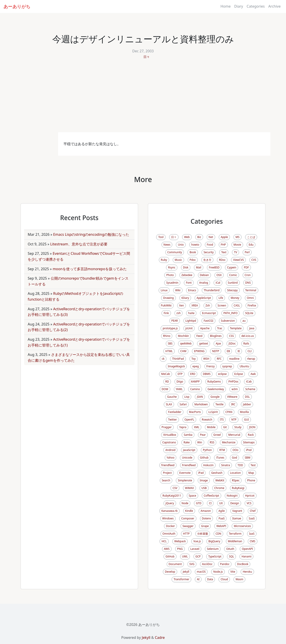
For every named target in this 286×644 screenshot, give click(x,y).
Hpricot (250, 496)
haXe (191, 313)
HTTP (186, 534)
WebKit (220, 480)
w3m (235, 389)
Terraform (235, 534)
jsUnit (189, 328)
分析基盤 (203, 534)
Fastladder (175, 412)
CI (210, 503)
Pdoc (193, 260)
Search (166, 480)
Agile (222, 511)
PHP (223, 245)
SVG (192, 564)
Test (253, 465)
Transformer (181, 579)
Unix (181, 245)
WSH (206, 359)
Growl (217, 435)
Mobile (211, 427)
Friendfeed (189, 465)
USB (204, 488)
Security (209, 252)
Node (185, 503)
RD (167, 382)
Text (224, 252)
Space (192, 496)
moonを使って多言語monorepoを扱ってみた (90, 269)
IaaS (252, 534)
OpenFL (189, 420)
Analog (204, 283)
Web (187, 237)
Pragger (167, 427)
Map (251, 473)
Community (175, 252)
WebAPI (221, 526)
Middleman (235, 541)
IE (239, 351)
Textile (219, 404)
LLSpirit (213, 412)
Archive (274, 6)
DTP (180, 374)
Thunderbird (212, 290)
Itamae (237, 518)
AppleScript (204, 298)
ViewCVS (238, 260)
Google (215, 397)
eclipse (222, 374)
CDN (218, 534)
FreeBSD (214, 267)
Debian (204, 275)
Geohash (217, 473)
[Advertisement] (143, 99)
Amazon (206, 511)
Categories (256, 6)
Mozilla (244, 412)
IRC (233, 404)
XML (197, 427)
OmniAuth (169, 534)
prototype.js (170, 328)
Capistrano (169, 442)
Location (235, 473)
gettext (204, 343)
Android (170, 450)
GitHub (170, 556)
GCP (198, 556)
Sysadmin (172, 283)
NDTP (216, 351)
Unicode (187, 458)
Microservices (242, 526)
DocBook (243, 564)
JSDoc (232, 343)
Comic (233, 275)
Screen (222, 305)
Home (226, 6)
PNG (180, 549)
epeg (196, 366)
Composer (188, 518)
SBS (170, 343)
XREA (195, 305)
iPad (201, 473)
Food (210, 245)
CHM (183, 351)
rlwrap (251, 359)
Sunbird (233, 283)
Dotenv (207, 518)
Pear (203, 435)
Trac (220, 328)
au (244, 321)
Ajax (218, 343)
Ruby (164, 260)
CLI (250, 351)
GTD (199, 503)
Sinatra (226, 465)
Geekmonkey (216, 389)
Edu (251, 245)
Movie (237, 245)
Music (178, 260)
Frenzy (211, 366)
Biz (199, 237)
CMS (253, 541)
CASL (237, 305)
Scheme (250, 389)
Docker (170, 526)
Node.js (218, 572)
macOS (201, 572)
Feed (199, 336)
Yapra (183, 427)
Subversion (228, 321)
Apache (205, 328)
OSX (219, 275)
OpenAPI (247, 549)
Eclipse (239, 374)
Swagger (188, 526)
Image (204, 480)
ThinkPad (178, 359)
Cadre (160, 638)
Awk (253, 374)
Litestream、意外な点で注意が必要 (79, 244)
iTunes (220, 458)
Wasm (239, 579)
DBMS (207, 374)
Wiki (178, 290)
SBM (247, 458)
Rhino (167, 336)
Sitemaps (249, 442)
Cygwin (232, 267)
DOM (165, 389)
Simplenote (185, 480)
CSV (175, 488)
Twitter (172, 420)
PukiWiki (166, 305)
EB (228, 351)
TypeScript (215, 556)
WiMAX (189, 488)
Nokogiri (232, 496)
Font (189, 283)
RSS (212, 442)
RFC (219, 359)
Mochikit (183, 336)
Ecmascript (209, 313)
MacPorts (195, 412)
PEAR (175, 321)
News (167, 245)
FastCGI (208, 321)
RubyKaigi (238, 488)
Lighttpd (191, 321)
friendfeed (168, 465)
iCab (249, 382)
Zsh (208, 305)
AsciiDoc (207, 564)
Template (236, 328)
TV (236, 252)
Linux (164, 290)
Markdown (201, 404)
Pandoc (225, 564)
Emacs (192, 290)
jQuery (170, 503)
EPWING (199, 351)
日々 (147, 57)
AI (198, 579)
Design (235, 503)
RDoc (222, 260)
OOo (236, 450)
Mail (199, 267)
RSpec (236, 480)
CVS (254, 260)
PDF (246, 267)
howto (195, 245)
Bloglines (216, 336)
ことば (251, 237)
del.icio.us (248, 336)
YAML (179, 389)
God (234, 458)
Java (252, 328)
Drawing (168, 298)
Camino (195, 389)
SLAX (169, 404)
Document (175, 564)
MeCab (165, 374)
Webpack (180, 541)
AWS (167, 549)
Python (207, 450)
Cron (248, 275)
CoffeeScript (211, 496)
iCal (218, 283)
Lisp (187, 397)
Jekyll (186, 572)
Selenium (213, 549)
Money (235, 298)
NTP (234, 420)
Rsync (172, 267)
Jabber (247, 404)
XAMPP (195, 382)
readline (234, 359)
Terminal (251, 290)
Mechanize (229, 442)
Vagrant (237, 511)
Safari (183, 404)
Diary (239, 6)
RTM (222, 450)
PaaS (222, 518)
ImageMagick (176, 366)
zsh (179, 313)
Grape (205, 526)
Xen (182, 305)
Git (225, 427)
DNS (248, 283)
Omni (250, 298)
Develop (170, 572)
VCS (249, 503)
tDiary (185, 298)
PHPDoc (233, 382)
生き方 (207, 260)
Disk (186, 267)
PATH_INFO (230, 313)
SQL (231, 556)
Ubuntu (244, 366)
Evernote (185, 473)
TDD (240, 465)
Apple (224, 237)
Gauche (172, 397)
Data (210, 579)
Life (221, 298)
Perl (247, 252)
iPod (249, 450)
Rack (251, 435)
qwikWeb (186, 343)
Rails (246, 343)
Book (193, 252)
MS (237, 237)
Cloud (224, 579)
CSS (231, 336)
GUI (246, 420)
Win (200, 442)
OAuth (230, 549)
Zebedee (187, 275)
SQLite (249, 313)
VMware (232, 397)
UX (221, 503)
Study (238, 427)
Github (204, 458)
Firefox (252, 305)
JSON (252, 427)
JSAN (200, 397)
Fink (166, 313)
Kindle (189, 511)
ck (163, 359)
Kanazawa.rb (169, 511)
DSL (247, 397)
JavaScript (189, 450)
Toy (194, 359)
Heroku (247, 572)
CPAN (229, 412)
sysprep (227, 366)
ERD (193, 374)
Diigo (180, 382)
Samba (188, 435)
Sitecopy (232, 290)
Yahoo (171, 458)
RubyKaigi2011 (172, 496)
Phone (251, 480)
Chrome (219, 488)
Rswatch (207, 420)
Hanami (246, 556)
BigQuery (214, 541)
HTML (169, 351)
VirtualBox (170, 435)
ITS (222, 420)
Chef (253, 511)
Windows (168, 518)
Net (211, 237)
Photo (170, 275)
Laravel (195, 549)
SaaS (252, 518)
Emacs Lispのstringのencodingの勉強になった (91, 234)
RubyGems (214, 382)
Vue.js (197, 541)
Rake (186, 442)
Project (167, 473)
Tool (161, 237)
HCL (164, 541)
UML (185, 556)
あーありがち (17, 6)
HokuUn (208, 465)
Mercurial (234, 435)
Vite (233, 572)
